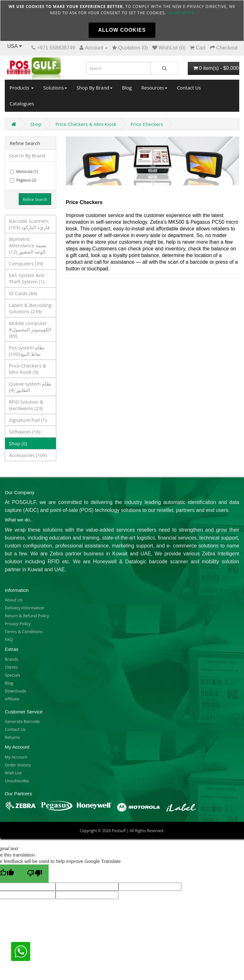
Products (22, 88)
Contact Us (189, 88)
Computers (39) (26, 263)
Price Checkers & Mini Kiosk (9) (27, 369)
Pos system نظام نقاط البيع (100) (27, 351)
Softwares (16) (25, 432)
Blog (127, 88)
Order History (18, 765)
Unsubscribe (17, 781)
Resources (154, 88)
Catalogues (22, 103)
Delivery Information (24, 608)
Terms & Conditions (24, 632)
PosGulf (119, 831)
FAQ (9, 639)
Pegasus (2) (23, 180)
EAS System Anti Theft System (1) (27, 278)
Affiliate (12, 699)
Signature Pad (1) (28, 420)
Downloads (16, 691)
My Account (16, 757)
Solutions (55, 88)
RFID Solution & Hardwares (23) (26, 405)
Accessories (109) (28, 455)
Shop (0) (18, 443)
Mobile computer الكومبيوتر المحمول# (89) (30, 329)
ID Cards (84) (23, 293)
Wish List (13, 773)
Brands (12, 659)
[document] (122, 21)
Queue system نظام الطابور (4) (30, 387)
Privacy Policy (18, 624)
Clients (11, 667)
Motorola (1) (24, 172)
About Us (14, 600)
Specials (13, 675)
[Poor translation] (35, 874)
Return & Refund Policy (27, 616)
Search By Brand (27, 156)
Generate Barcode (22, 721)
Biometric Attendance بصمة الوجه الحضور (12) (28, 245)
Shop (36, 124)
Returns (12, 737)
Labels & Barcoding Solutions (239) (30, 308)
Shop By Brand (95, 88)
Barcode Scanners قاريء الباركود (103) (29, 224)
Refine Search (35, 199)
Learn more (181, 13)
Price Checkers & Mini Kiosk (86, 124)
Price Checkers (147, 124)
